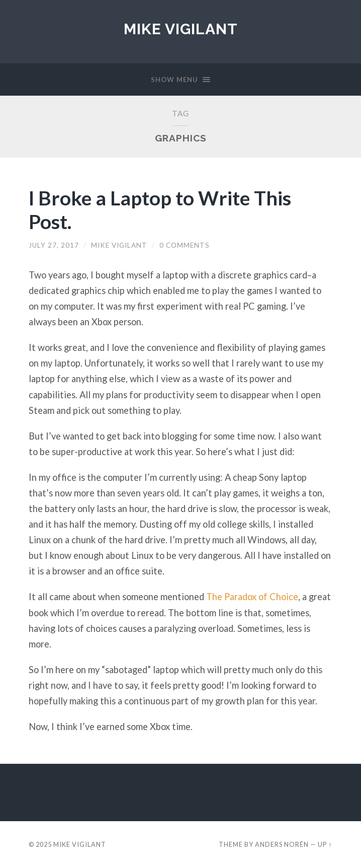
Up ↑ (325, 844)
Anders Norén (282, 844)
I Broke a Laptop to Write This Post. (160, 209)
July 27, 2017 (54, 245)
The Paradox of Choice (252, 597)
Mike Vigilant (181, 29)
